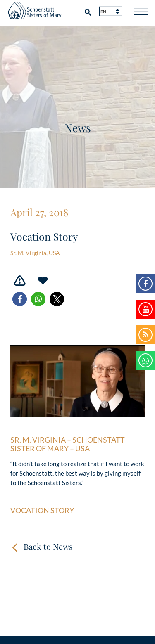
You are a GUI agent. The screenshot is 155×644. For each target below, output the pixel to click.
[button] (20, 299)
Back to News (48, 546)
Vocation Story (42, 510)
